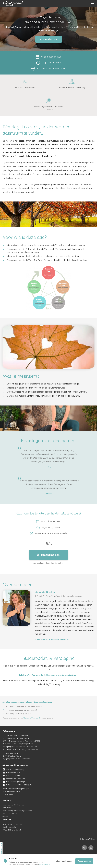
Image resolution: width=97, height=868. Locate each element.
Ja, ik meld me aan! (49, 39)
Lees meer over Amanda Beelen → (52, 639)
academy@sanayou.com (16, 779)
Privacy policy (45, 864)
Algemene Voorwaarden (32, 718)
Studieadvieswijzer (1, 850)
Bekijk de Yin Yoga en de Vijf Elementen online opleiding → (49, 675)
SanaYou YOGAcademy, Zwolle (51, 69)
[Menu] (92, 4)
